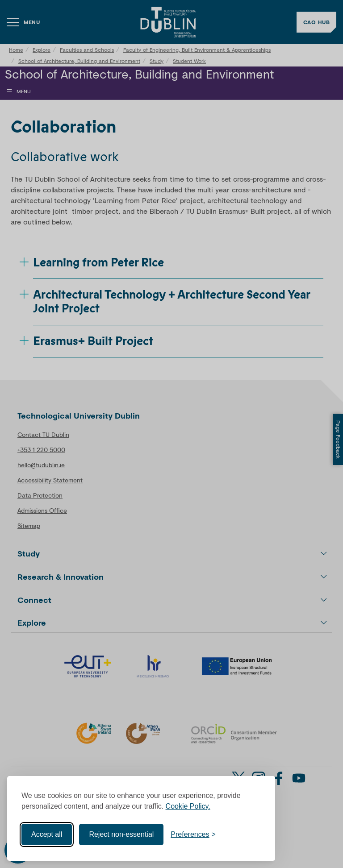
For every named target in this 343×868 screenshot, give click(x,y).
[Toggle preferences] (193, 835)
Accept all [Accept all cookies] (47, 834)
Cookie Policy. (188, 806)
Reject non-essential (121, 834)
